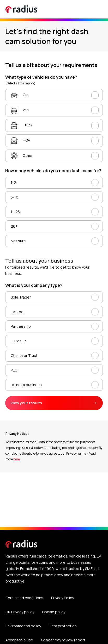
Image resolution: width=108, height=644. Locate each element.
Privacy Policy (62, 598)
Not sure (18, 241)
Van (20, 110)
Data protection (63, 626)
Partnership (21, 326)
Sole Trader (21, 297)
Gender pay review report (63, 640)
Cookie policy (54, 612)
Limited (17, 312)
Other (22, 156)
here (17, 459)
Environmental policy (23, 626)
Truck (22, 126)
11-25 (15, 212)
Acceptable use (19, 640)
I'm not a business (26, 385)
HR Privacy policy (20, 612)
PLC (14, 370)
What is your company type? (34, 285)
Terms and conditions (24, 598)
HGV (20, 141)
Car (20, 95)
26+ (14, 226)
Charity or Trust (24, 355)
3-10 (14, 197)
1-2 (13, 182)
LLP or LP (18, 341)
